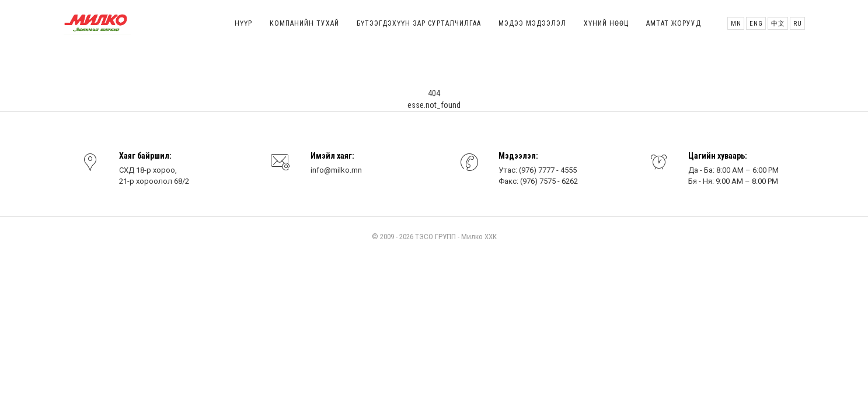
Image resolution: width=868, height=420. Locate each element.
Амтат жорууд (674, 23)
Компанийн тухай (304, 23)
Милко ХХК (479, 237)
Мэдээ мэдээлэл (532, 23)
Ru (798, 24)
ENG (756, 24)
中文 (778, 24)
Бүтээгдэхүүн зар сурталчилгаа (419, 23)
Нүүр (243, 23)
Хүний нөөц (606, 23)
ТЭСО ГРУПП (435, 237)
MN (736, 24)
